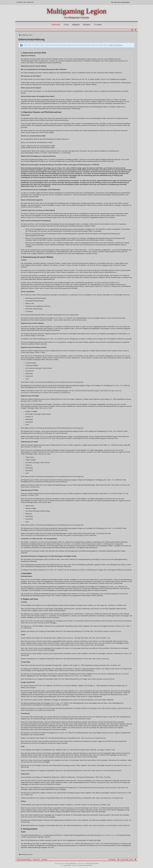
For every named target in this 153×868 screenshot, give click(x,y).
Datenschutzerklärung (24, 860)
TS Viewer (98, 25)
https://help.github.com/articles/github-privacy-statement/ (78, 535)
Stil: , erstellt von (76, 865)
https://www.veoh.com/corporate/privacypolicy (107, 771)
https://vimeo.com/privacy (101, 659)
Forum (66, 25)
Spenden (44, 860)
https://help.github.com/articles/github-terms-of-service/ (39, 535)
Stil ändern (112, 860)
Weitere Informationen (116, 45)
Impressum (36, 860)
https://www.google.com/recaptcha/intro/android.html (38, 710)
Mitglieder (76, 25)
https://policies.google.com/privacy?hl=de (105, 438)
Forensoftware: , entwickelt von (77, 863)
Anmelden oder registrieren (25, 2)
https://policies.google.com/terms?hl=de (38, 438)
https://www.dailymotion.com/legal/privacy (110, 798)
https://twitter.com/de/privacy (30, 487)
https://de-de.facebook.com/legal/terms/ (58, 393)
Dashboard (56, 25)
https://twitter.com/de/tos (119, 485)
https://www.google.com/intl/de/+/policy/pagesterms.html (70, 438)
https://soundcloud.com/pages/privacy (93, 738)
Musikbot (87, 25)
